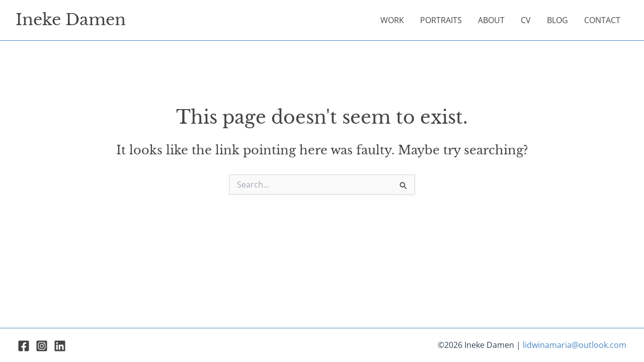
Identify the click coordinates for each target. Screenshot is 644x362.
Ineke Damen (71, 20)
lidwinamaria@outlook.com (575, 345)
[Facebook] (24, 346)
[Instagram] (42, 346)
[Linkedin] (60, 346)
